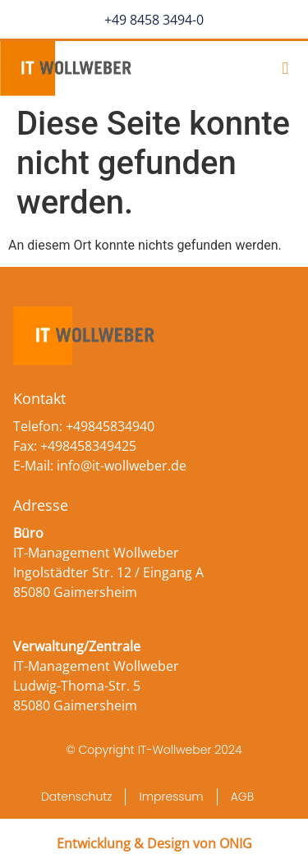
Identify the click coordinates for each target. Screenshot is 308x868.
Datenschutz (77, 797)
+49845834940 (110, 426)
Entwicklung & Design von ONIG (154, 843)
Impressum (171, 797)
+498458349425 (88, 446)
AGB (242, 797)
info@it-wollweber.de (122, 466)
